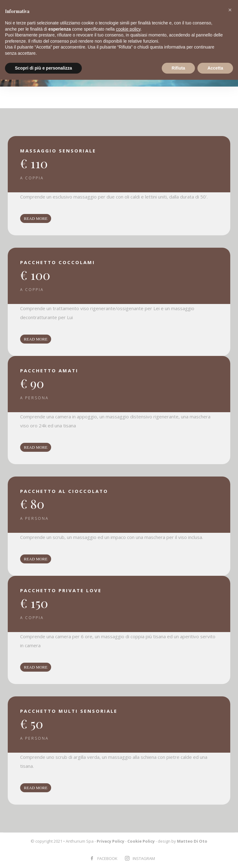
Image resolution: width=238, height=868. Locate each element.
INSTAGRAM (144, 858)
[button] (230, 10)
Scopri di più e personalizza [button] (43, 68)
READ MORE (36, 218)
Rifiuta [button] (178, 68)
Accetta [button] (215, 68)
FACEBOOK (107, 858)
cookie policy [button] (128, 29)
